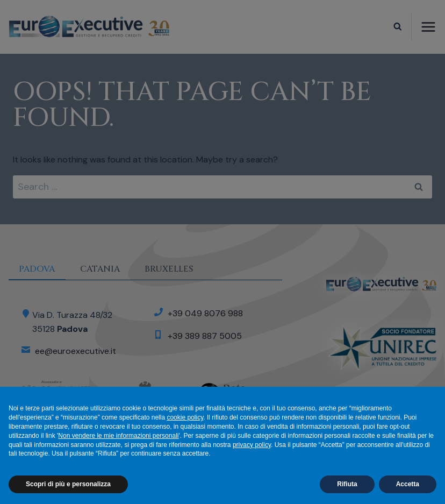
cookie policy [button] (185, 417)
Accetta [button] (408, 484)
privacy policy (252, 445)
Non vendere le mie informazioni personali (118, 436)
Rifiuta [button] (347, 484)
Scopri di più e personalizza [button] (68, 484)
